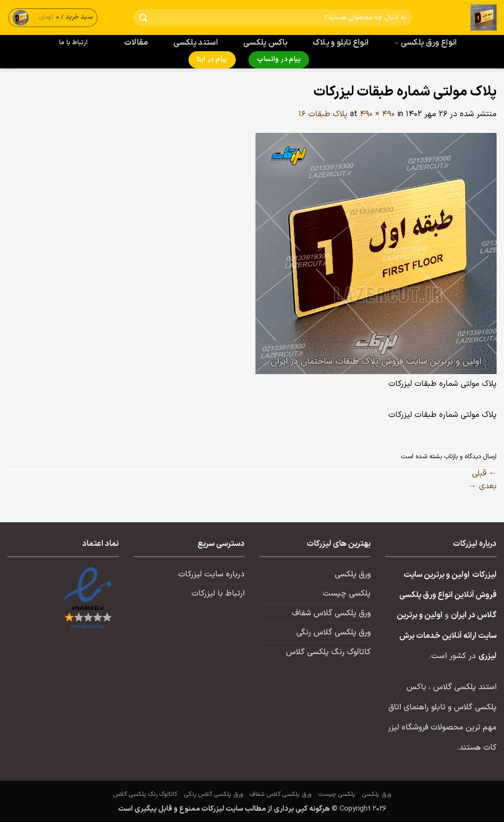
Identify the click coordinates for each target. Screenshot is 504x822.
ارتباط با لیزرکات (218, 594)
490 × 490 (377, 114)
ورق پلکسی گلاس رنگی (333, 632)
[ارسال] (143, 18)
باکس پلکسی (265, 43)
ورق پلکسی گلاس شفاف (331, 613)
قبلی (484, 474)
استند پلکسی (196, 43)
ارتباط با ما (73, 43)
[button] (53, 17)
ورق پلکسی (353, 574)
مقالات (136, 43)
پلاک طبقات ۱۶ (323, 114)
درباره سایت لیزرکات (211, 574)
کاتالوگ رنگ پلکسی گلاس (328, 652)
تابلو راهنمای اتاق (417, 707)
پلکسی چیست (347, 594)
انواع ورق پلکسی (425, 43)
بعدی (483, 486)
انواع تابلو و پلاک (341, 43)
